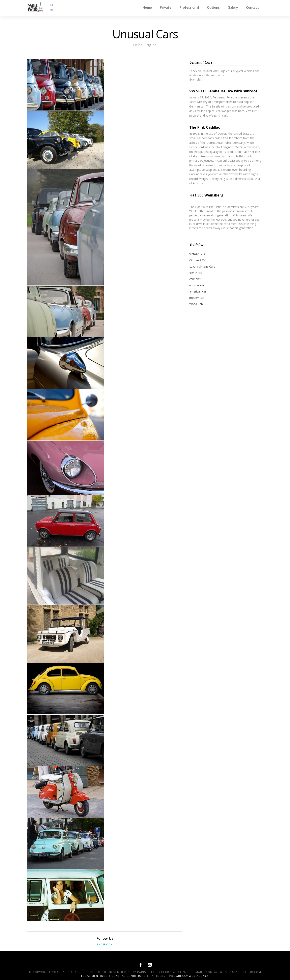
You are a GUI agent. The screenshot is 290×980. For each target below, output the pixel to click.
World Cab (196, 304)
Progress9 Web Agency (189, 976)
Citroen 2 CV (197, 260)
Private (166, 7)
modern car (197, 298)
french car (196, 273)
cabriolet (195, 279)
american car (198, 291)
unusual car (197, 285)
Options (213, 7)
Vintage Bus (197, 254)
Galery (233, 7)
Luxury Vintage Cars (202, 266)
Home (147, 7)
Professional (189, 7)
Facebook (105, 944)
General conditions (129, 976)
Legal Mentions (94, 976)
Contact (252, 7)
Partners (158, 976)
